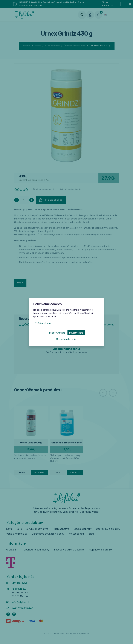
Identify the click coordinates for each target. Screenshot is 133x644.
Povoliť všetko (76, 333)
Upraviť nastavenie (66, 339)
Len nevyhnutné (57, 333)
